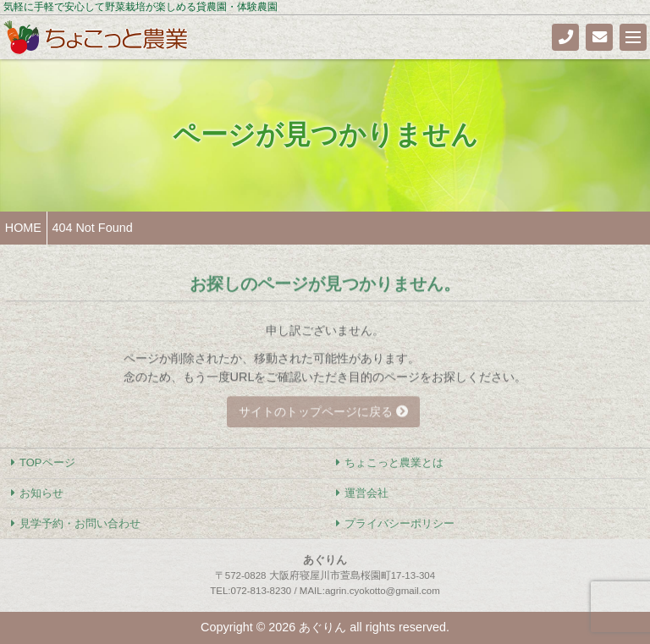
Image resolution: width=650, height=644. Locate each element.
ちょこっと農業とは (394, 462)
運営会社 (366, 493)
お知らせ (41, 493)
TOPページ (47, 462)
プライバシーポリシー (399, 523)
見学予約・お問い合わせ (80, 523)
